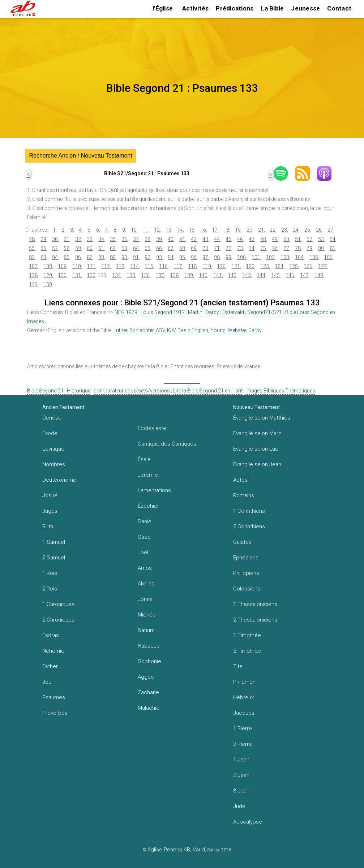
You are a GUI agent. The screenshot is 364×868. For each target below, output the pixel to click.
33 (90, 239)
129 (48, 275)
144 (261, 275)
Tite (238, 666)
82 (32, 257)
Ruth (48, 527)
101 (256, 257)
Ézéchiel (148, 506)
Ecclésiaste (152, 428)
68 (182, 248)
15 (192, 230)
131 (77, 275)
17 (215, 230)
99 (228, 257)
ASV (160, 330)
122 (250, 266)
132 (91, 275)
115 (149, 266)
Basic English (193, 330)
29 (43, 239)
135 (131, 275)
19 (238, 230)
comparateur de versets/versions (132, 391)
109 (62, 266)
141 (218, 275)
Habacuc (149, 646)
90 (124, 257)
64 (136, 248)
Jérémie (148, 475)
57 (55, 248)
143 (247, 275)
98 (217, 257)
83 (43, 257)
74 (252, 248)
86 (78, 257)
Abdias (146, 584)
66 (159, 248)
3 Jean (241, 791)
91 (136, 257)
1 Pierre (243, 729)
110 (77, 266)
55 (32, 248)
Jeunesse (305, 8)
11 (145, 230)
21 (261, 230)
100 (241, 257)
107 (33, 266)
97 (205, 257)
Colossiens (247, 589)
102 (270, 257)
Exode (50, 433)
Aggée (146, 677)
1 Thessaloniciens (255, 604)
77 (286, 248)
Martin (195, 312)
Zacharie (148, 692)
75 (263, 248)
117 (178, 266)
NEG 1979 (126, 312)
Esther (50, 666)
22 (273, 230)
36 (124, 239)
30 (55, 239)
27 (330, 230)
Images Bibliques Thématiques (280, 391)
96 (194, 257)
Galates (242, 542)
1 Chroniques (58, 604)
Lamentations (154, 490)
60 (90, 248)
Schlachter (142, 330)
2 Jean (241, 775)
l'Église (163, 8)
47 (252, 239)
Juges (50, 511)
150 (48, 284)
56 (43, 248)
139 (189, 275)
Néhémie (53, 651)
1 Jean (241, 760)
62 (113, 248)
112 (106, 266)
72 (228, 248)
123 (265, 266)
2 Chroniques (58, 620)
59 (78, 248)
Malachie (149, 708)
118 (192, 266)
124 (279, 266)
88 (101, 257)
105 (314, 257)
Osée (144, 537)
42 (194, 239)
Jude (239, 806)
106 (328, 257)
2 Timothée (247, 651)
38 (147, 239)
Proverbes (55, 713)
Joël (143, 553)
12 (157, 230)
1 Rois (50, 573)
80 (321, 248)
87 (90, 257)
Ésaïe (144, 459)
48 (263, 239)
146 (290, 275)
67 (171, 248)
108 (48, 266)
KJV (171, 330)
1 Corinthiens (249, 511)
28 (32, 239)
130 (62, 275)
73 (240, 248)
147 (304, 275)
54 (333, 239)
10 (134, 230)
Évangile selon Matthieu (262, 418)
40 (171, 239)
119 (207, 266)
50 (286, 239)
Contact (339, 8)
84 (55, 257)
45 (228, 239)
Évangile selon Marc (257, 433)
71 (217, 248)
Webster (237, 330)
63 (124, 248)
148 (319, 275)
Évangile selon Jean (257, 464)
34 (101, 239)
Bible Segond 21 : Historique (59, 391)
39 (159, 239)
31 (67, 239)
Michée (147, 615)
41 (182, 239)
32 (78, 239)
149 (33, 284)
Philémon (244, 682)
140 (203, 275)
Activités (195, 8)
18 (226, 230)
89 (113, 257)
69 (194, 248)
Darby (212, 312)
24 (296, 230)
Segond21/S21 (265, 312)
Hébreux (243, 697)
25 (307, 230)
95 (182, 257)
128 (33, 275)
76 (275, 248)
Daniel (145, 521)
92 (147, 257)
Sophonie (149, 661)
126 (308, 266)
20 (249, 230)
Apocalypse (248, 822)
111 (91, 266)
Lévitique (53, 449)
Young (218, 330)
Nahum (146, 630)
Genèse (52, 418)
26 (319, 230)
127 (322, 266)
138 (174, 275)
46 (240, 239)
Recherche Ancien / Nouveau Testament (80, 156)
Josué (50, 495)
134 (116, 275)
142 (232, 275)
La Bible (272, 8)
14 (180, 230)
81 (333, 248)
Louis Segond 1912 (163, 312)
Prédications (235, 8)
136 (145, 275)
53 (321, 239)
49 (275, 239)
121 (236, 266)
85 (67, 257)
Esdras (51, 635)
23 (284, 230)
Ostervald (233, 312)
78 (298, 248)
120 (221, 266)
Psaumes (54, 697)
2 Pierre (243, 744)
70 (205, 248)
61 (101, 248)
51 (298, 239)
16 (203, 230)
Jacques (244, 713)
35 (113, 239)
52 (309, 239)
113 (120, 266)
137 (160, 275)
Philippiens (246, 573)
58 (67, 248)
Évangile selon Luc (256, 449)
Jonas (145, 599)
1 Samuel (54, 542)
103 (285, 257)
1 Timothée (247, 635)
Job (47, 682)
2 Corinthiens (249, 527)
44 (217, 239)
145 (275, 275)
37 (136, 239)
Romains (244, 495)
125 (294, 266)
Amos (145, 568)
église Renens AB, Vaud (176, 850)
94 (171, 257)
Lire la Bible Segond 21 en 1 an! (208, 391)
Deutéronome (59, 480)
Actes (240, 480)
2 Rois (50, 589)
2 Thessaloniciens (255, 620)
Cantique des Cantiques (167, 444)
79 (309, 248)
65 (147, 248)
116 (163, 266)
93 (159, 257)
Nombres (54, 464)
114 (134, 266)
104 (299, 257)
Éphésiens (246, 558)
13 (168, 230)
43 (205, 239)
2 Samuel (54, 558)
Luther (120, 330)
